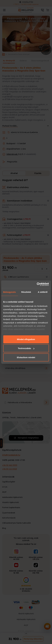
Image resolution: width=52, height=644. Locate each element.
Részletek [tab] (26, 292)
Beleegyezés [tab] (9, 292)
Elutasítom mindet (26, 357)
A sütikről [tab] (43, 292)
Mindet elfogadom (26, 339)
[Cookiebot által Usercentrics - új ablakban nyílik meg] (37, 284)
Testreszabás (26, 348)
